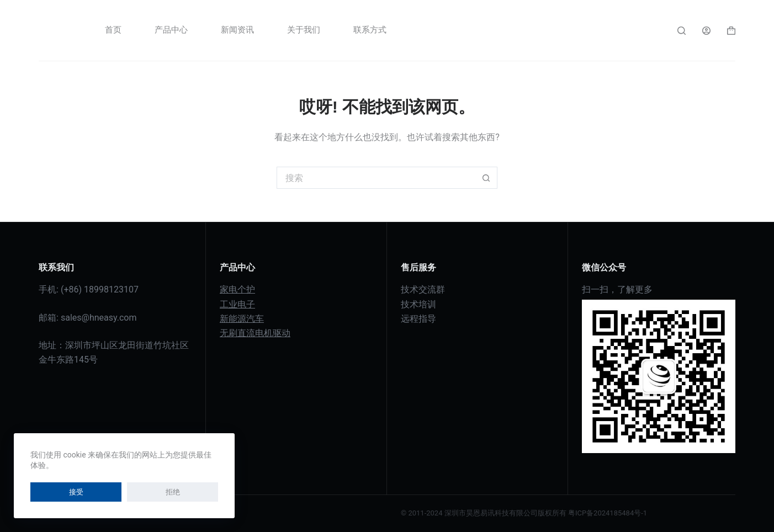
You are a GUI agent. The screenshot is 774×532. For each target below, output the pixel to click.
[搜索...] (376, 178)
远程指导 (418, 319)
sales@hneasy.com (99, 318)
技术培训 (418, 304)
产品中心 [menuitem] (171, 30)
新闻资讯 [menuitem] (237, 30)
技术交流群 (423, 289)
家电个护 (237, 289)
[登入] (706, 31)
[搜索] (682, 31)
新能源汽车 (242, 319)
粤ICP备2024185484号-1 (608, 513)
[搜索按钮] (486, 178)
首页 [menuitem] (113, 30)
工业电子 (237, 304)
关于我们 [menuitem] (304, 30)
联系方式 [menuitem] (370, 30)
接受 (49, 492)
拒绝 (91, 492)
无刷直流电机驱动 (255, 333)
